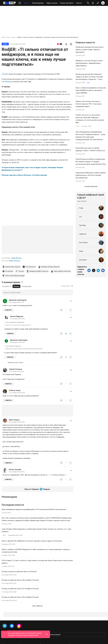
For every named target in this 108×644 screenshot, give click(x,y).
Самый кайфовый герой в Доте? (91, 196)
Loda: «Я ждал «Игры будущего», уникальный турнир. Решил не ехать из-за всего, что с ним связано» (36, 530)
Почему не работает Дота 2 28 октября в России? (20, 580)
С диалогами (65, 286)
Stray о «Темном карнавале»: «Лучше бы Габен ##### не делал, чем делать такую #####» (91, 90)
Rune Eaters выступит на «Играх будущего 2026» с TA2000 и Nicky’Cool (90, 149)
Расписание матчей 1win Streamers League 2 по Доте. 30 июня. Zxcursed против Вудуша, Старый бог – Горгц (89, 77)
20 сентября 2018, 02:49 (17, 422)
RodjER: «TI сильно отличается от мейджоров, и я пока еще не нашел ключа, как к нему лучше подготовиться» (48, 37)
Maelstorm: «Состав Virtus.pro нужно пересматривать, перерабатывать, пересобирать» (89, 63)
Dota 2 (8, 37)
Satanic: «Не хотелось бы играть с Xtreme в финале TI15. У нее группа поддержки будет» (89, 104)
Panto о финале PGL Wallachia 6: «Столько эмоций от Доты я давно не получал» (32, 541)
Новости (13, 37)
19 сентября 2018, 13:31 (17, 342)
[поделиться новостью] (71, 44)
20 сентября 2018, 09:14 (17, 472)
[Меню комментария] (71, 301)
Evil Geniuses (6, 82)
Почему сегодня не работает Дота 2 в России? (19, 571)
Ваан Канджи (14, 420)
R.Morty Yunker (15, 390)
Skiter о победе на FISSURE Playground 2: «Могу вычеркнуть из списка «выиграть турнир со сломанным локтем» (36, 551)
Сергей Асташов (16, 369)
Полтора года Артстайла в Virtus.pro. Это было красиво (24, 175)
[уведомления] (93, 3)
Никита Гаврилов (17, 316)
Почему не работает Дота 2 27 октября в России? (20, 589)
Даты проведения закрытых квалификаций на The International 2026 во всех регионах (34, 509)
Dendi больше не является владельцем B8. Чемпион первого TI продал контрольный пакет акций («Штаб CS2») (91, 162)
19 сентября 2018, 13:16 (16, 302)
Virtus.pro (5, 74)
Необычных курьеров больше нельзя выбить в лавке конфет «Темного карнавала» (89, 49)
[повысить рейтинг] (61, 310)
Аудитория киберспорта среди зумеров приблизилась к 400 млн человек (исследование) (91, 175)
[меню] (20, 3)
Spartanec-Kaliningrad (18, 300)
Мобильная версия (54, 635)
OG (57, 145)
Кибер (3, 37)
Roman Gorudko (15, 469)
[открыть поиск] (88, 3)
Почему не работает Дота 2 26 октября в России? (20, 597)
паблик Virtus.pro (14, 261)
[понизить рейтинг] (71, 310)
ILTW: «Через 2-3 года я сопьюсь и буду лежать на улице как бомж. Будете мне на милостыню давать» (37, 562)
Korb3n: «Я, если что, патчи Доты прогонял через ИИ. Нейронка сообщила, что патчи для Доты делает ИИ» (90, 119)
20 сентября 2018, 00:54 (17, 393)
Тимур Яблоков (16, 258)
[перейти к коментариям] (58, 44)
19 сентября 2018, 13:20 (18, 319)
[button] (71, 301)
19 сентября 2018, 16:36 (17, 371)
